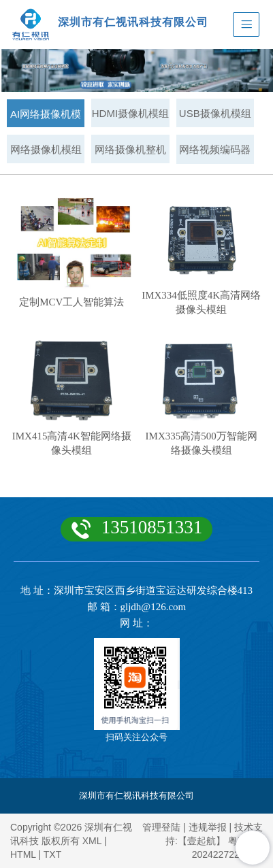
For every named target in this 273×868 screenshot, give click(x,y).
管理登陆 (161, 827)
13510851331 (152, 527)
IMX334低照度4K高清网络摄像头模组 (201, 302)
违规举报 (208, 827)
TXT (52, 854)
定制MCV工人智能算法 (71, 302)
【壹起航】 (202, 841)
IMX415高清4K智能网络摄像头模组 (72, 443)
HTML (23, 854)
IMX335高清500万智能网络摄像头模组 (202, 443)
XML (92, 841)
